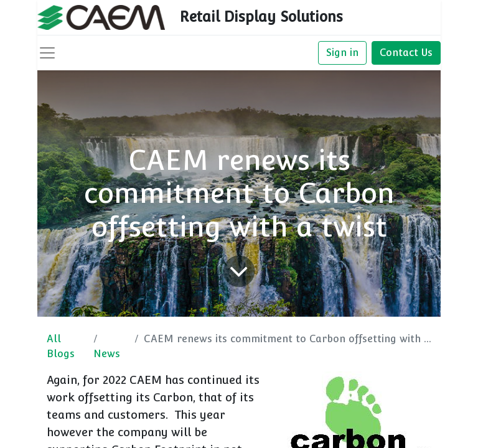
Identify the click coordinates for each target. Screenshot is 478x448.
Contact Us (406, 53)
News (107, 354)
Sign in (342, 53)
